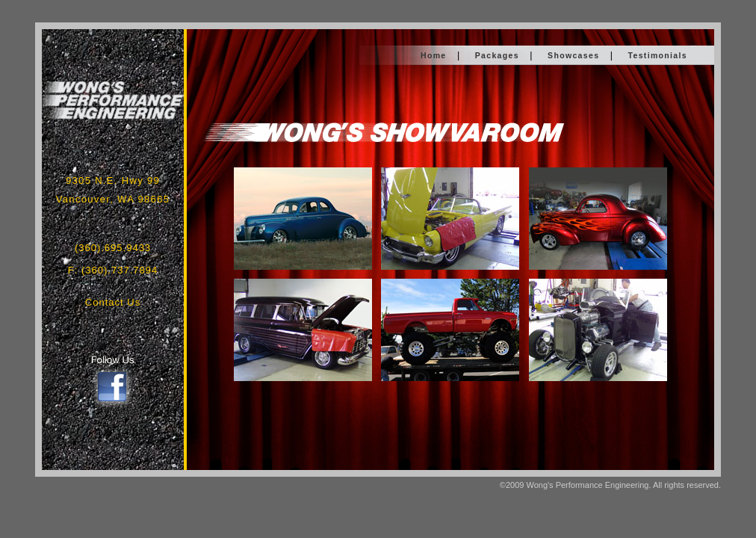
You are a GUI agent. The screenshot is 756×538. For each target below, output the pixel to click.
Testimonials (658, 55)
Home (434, 55)
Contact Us (113, 302)
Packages (497, 55)
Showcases (573, 55)
